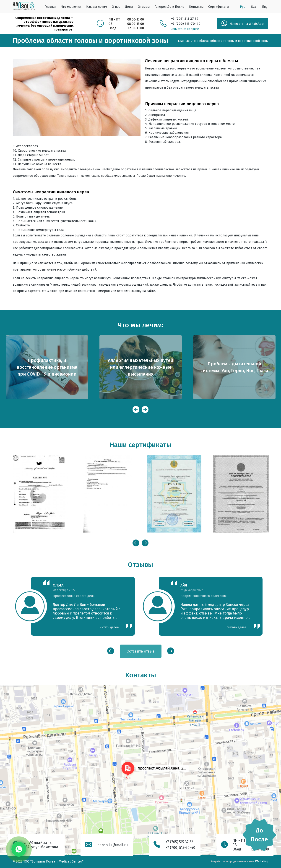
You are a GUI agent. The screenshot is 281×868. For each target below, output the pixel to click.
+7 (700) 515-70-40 (186, 24)
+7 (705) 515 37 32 (185, 19)
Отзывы (144, 7)
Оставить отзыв (141, 651)
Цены (129, 7)
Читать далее (109, 627)
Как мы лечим (97, 7)
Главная (50, 7)
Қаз (254, 7)
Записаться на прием (185, 29)
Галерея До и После (169, 7)
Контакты (196, 7)
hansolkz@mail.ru (112, 845)
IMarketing (262, 861)
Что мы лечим (71, 7)
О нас (116, 7)
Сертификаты (219, 7)
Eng (265, 7)
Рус (243, 7)
